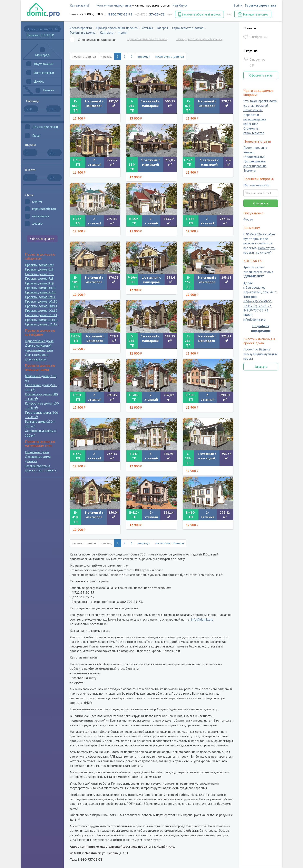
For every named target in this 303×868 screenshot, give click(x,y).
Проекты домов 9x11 (40, 297)
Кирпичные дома (37, 452)
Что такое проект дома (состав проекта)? (260, 103)
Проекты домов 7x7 (39, 274)
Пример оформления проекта (117, 28)
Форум (123, 32)
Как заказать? (80, 5)
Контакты (107, 32)
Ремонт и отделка (83, 32)
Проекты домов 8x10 (40, 288)
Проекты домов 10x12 (41, 310)
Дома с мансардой (38, 345)
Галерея (163, 28)
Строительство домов (188, 28)
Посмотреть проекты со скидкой (259, 250)
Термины (250, 171)
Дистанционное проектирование (255, 164)
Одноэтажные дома (39, 341)
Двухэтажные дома (39, 350)
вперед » (144, 56)
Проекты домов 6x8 (39, 269)
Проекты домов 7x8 (39, 278)
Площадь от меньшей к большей (199, 39)
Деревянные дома (38, 457)
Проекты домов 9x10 (40, 292)
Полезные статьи (257, 141)
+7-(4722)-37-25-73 (257, 306)
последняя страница (170, 56)
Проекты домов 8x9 (39, 283)
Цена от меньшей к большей (147, 39)
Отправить (261, 203)
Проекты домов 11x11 (41, 315)
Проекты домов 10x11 (41, 306)
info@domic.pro (202, 619)
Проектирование (255, 148)
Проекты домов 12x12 (41, 324)
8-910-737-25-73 (256, 310)
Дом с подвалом (37, 355)
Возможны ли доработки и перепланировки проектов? (255, 117)
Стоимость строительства (254, 131)
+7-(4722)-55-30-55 (258, 301)
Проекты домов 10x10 (41, 301)
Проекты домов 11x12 (41, 320)
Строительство (254, 157)
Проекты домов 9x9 (39, 265)
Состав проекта (81, 28)
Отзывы (147, 28)
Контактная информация (114, 5)
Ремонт (249, 152)
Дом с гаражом (36, 359)
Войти (238, 5)
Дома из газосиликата (41, 470)
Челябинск (180, 5)
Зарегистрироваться (261, 5)
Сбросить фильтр (42, 239)
